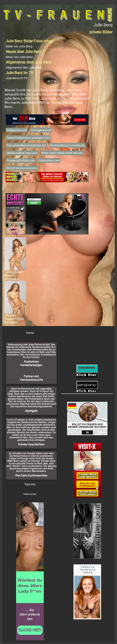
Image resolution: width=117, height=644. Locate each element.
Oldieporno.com (17, 130)
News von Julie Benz (19, 57)
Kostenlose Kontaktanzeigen (31, 363)
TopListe (30, 484)
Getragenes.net (41, 130)
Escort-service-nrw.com (22, 168)
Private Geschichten (31, 444)
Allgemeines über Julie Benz (24, 68)
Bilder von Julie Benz (19, 46)
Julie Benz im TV (17, 78)
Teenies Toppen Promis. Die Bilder (15, 319)
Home (30, 333)
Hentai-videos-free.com (22, 153)
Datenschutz (30, 494)
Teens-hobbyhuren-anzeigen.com (28, 138)
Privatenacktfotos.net (20, 160)
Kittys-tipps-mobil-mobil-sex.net (62, 153)
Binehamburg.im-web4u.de (67, 145)
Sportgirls (31, 411)
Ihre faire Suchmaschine (31, 475)
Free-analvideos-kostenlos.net (26, 145)
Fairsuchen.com (49, 160)
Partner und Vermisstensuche (31, 378)
